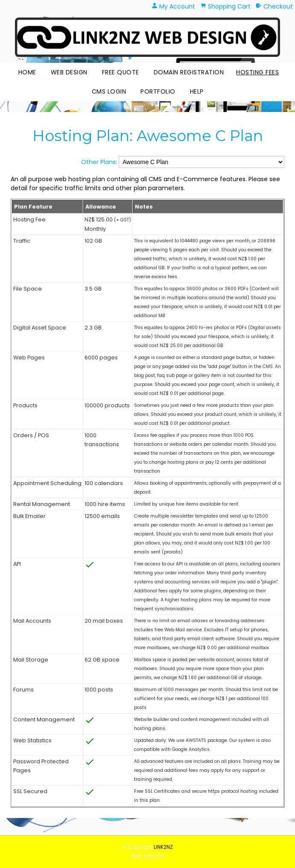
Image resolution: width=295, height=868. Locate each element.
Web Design (69, 72)
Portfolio (158, 91)
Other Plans (98, 162)
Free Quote (121, 72)
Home (27, 72)
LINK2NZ (163, 847)
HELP (197, 91)
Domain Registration (189, 72)
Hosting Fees (257, 72)
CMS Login (109, 91)
